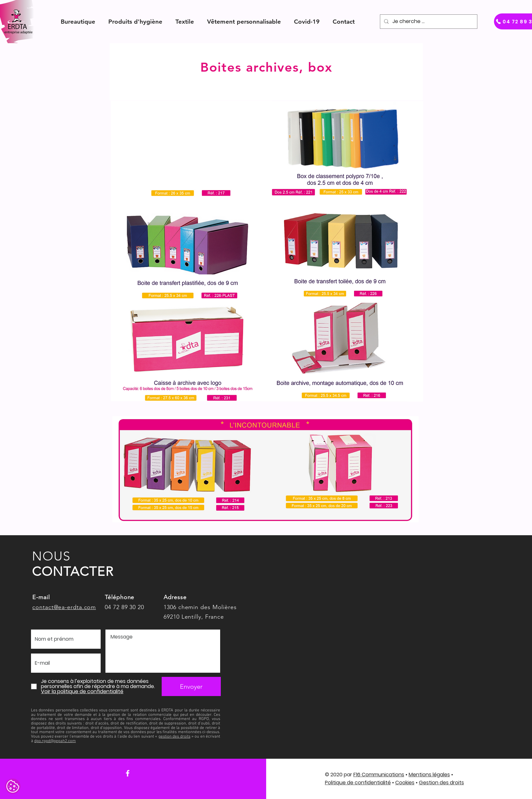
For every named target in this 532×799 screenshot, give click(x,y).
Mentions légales (429, 775)
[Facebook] (128, 773)
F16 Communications (379, 775)
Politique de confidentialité (358, 783)
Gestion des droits (441, 783)
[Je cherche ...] (428, 22)
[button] (78, 22)
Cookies (405, 783)
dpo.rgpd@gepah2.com (55, 741)
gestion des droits (174, 737)
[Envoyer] (191, 686)
